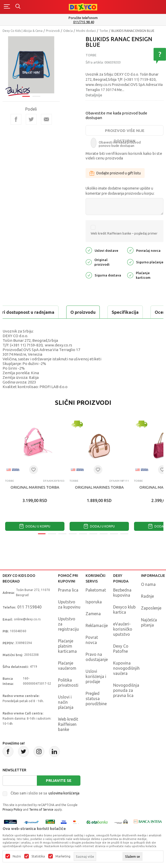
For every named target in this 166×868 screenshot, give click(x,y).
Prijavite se (59, 780)
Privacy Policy (12, 809)
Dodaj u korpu (35, 526)
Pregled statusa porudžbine (96, 699)
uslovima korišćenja (64, 793)
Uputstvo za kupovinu (69, 604)
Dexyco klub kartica (124, 610)
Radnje (147, 596)
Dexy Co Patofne (121, 649)
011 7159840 (29, 607)
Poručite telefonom (83, 18)
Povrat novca (92, 640)
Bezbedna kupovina (122, 593)
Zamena (93, 614)
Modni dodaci (86, 31)
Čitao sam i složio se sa (45, 793)
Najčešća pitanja (149, 622)
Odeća (68, 31)
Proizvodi (53, 31)
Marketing (63, 856)
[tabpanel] (31, 65)
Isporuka (94, 602)
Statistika (38, 856)
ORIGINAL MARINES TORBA (35, 487)
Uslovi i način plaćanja (66, 702)
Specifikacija (125, 312)
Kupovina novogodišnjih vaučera (126, 668)
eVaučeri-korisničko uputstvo (123, 629)
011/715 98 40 (84, 22)
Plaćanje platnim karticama (67, 646)
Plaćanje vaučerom (67, 666)
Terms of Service (41, 809)
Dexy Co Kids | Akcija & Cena (23, 31)
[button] (34, 470)
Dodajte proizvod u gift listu (115, 173)
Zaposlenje (151, 608)
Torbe (104, 31)
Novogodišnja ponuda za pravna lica (126, 690)
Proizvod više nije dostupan (125, 132)
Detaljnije (94, 95)
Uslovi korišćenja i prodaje (96, 676)
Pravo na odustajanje (97, 657)
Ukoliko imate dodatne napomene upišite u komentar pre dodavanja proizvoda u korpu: (120, 191)
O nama (148, 584)
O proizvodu (83, 312)
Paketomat (96, 590)
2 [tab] (36, 96)
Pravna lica (68, 590)
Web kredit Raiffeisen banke (68, 724)
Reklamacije (97, 625)
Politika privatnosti (68, 683)
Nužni (17, 856)
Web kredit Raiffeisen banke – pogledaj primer (124, 233)
